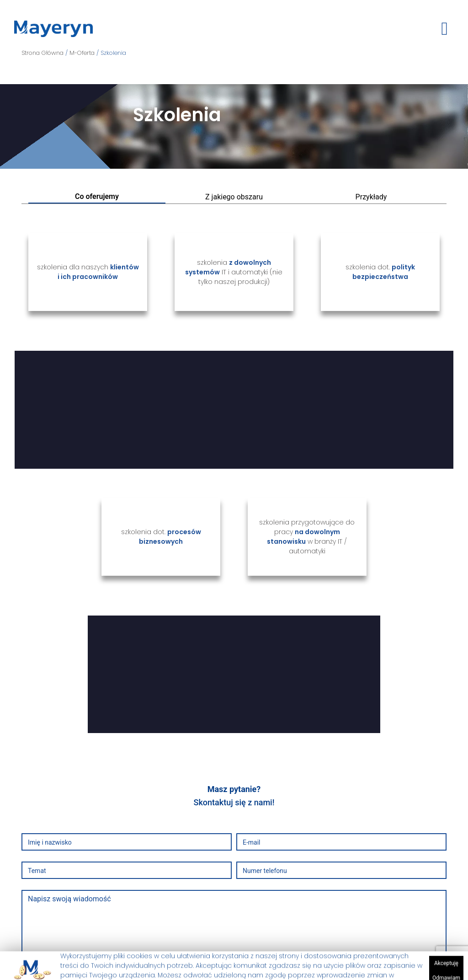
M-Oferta (83, 53)
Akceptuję (446, 969)
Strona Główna (43, 53)
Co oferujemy (97, 196)
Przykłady (371, 197)
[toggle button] (444, 29)
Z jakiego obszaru (234, 197)
